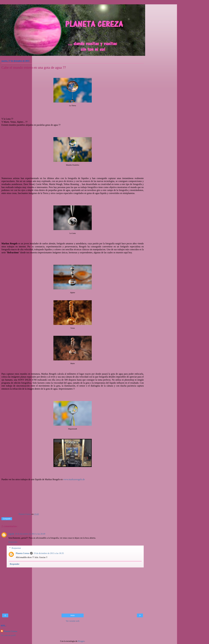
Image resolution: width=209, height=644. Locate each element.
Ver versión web (73, 621)
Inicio (73, 615)
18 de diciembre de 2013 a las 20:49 (30, 534)
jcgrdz (11, 534)
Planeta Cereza (22, 553)
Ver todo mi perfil (8, 635)
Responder (13, 542)
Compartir (7, 519)
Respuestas (16, 548)
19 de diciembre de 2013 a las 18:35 (49, 553)
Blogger (81, 641)
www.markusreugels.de (74, 479)
